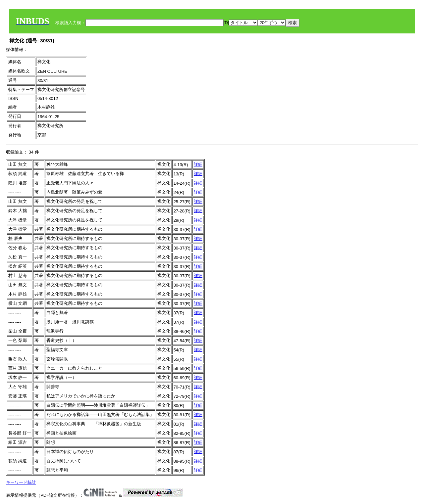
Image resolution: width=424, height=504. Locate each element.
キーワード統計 (21, 482)
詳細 (198, 164)
